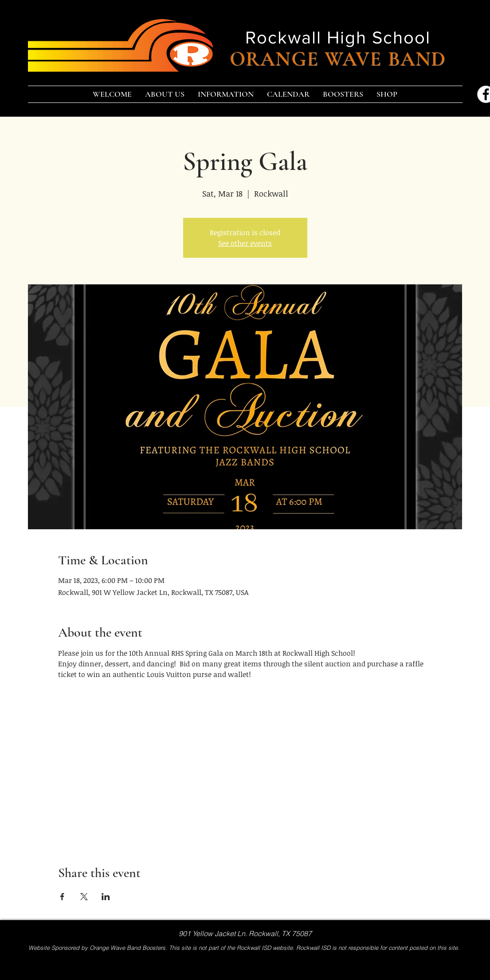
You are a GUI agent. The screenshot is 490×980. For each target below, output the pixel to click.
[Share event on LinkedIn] (106, 897)
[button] (165, 94)
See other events (245, 243)
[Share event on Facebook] (62, 897)
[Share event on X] (84, 897)
